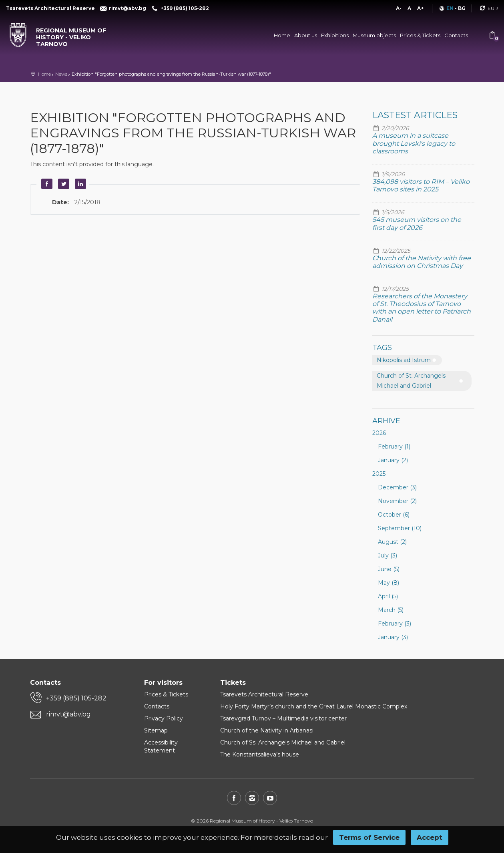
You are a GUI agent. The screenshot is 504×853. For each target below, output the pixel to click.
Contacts (456, 35)
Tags (382, 348)
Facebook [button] (46, 184)
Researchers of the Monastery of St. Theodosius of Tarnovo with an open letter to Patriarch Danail (422, 308)
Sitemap (156, 730)
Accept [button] (430, 837)
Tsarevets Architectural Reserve (264, 694)
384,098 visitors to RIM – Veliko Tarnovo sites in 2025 (421, 185)
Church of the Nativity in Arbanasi (267, 730)
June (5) (389, 569)
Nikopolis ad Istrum (404, 360)
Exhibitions (335, 35)
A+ (420, 8)
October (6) (394, 515)
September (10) (400, 528)
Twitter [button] (63, 184)
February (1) (394, 447)
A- (399, 8)
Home (282, 35)
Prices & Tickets (420, 35)
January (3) (393, 637)
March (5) (391, 610)
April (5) (388, 596)
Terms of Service (369, 837)
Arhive (386, 421)
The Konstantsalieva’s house (260, 754)
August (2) (392, 542)
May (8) (389, 583)
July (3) (388, 555)
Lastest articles (415, 115)
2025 (379, 474)
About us (306, 35)
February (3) (395, 624)
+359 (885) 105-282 (76, 698)
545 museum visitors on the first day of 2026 (417, 223)
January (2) (393, 460)
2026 (379, 433)
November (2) (397, 501)
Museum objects (374, 35)
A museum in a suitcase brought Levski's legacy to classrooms (414, 143)
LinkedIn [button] (80, 184)
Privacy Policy (164, 718)
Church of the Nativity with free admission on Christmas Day (422, 262)
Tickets (233, 683)
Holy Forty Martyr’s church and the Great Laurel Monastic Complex (314, 706)
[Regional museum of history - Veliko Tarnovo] (63, 35)
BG (462, 8)
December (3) (397, 487)
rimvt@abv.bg (68, 714)
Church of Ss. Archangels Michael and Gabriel (283, 742)
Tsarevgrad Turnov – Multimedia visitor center (283, 718)
